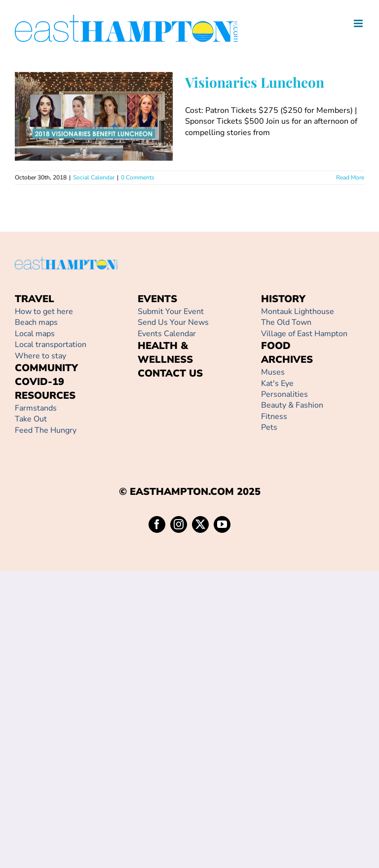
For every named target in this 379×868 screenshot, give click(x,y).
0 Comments (138, 177)
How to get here (44, 312)
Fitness (274, 417)
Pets (269, 427)
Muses (273, 372)
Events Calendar (167, 334)
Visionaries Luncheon (255, 82)
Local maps (35, 334)
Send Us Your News (173, 322)
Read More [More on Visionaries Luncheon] (350, 177)
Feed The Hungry (46, 430)
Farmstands (36, 408)
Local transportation (51, 345)
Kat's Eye (277, 383)
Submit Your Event (171, 312)
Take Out (31, 419)
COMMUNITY (46, 368)
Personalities (284, 394)
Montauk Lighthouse (298, 312)
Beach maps (36, 322)
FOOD (276, 346)
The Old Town (286, 322)
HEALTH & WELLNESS (165, 353)
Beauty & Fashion (292, 405)
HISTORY (283, 299)
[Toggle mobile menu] (359, 23)
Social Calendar (94, 177)
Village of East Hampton (304, 334)
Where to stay (40, 356)
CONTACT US (170, 373)
